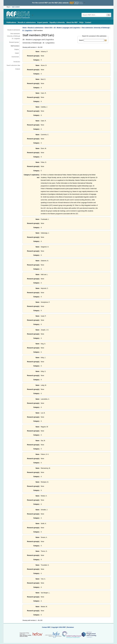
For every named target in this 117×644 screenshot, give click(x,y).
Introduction (17, 62)
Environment (15, 57)
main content (16, 7)
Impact (17, 53)
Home (24, 28)
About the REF (72, 22)
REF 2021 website (69, 3)
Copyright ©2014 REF (59, 627)
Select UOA (49, 28)
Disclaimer (70, 627)
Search (81, 40)
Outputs (17, 49)
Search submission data (13, 65)
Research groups (14, 42)
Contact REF (46, 627)
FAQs (81, 22)
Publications (11, 22)
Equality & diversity (57, 22)
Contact (88, 22)
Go (109, 15)
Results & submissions (27, 22)
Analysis (18, 69)
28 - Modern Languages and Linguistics (67, 28)
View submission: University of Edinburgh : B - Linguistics (14, 36)
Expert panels (43, 22)
